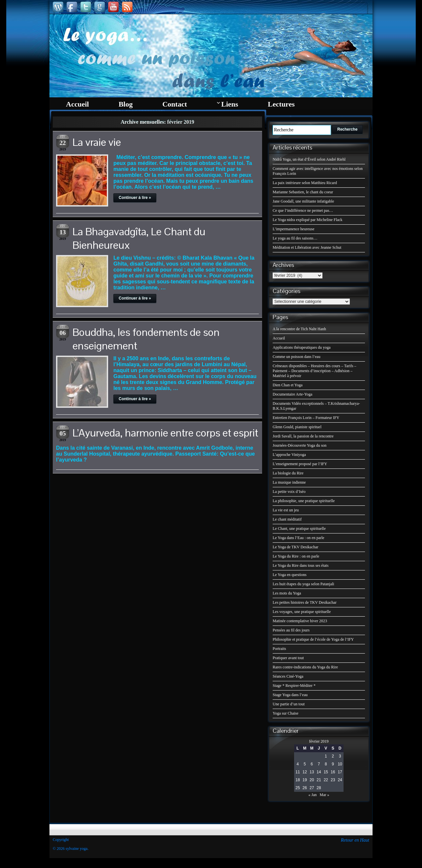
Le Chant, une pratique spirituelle (299, 529)
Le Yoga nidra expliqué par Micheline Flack (308, 220)
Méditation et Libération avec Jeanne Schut (307, 247)
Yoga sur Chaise (286, 713)
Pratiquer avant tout (288, 658)
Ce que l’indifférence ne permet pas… (303, 210)
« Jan (313, 795)
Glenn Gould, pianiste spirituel (297, 427)
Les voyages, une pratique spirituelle (302, 612)
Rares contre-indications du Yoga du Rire (305, 667)
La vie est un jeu (286, 510)
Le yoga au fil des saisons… (295, 238)
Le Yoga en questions (290, 575)
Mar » (325, 795)
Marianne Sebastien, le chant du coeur (303, 192)
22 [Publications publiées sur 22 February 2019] (326, 780)
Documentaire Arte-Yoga (292, 394)
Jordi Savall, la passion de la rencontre (303, 436)
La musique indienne (289, 482)
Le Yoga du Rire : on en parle (296, 556)
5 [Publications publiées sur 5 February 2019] (305, 764)
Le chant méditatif (287, 519)
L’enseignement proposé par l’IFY (300, 464)
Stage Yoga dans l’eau (290, 695)
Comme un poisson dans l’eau (297, 357)
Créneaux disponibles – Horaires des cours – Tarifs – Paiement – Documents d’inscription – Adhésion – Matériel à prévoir (315, 371)
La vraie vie (97, 142)
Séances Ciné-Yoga (288, 676)
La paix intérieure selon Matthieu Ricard (305, 183)
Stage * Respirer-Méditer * (294, 686)
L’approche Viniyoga (289, 455)
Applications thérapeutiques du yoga (302, 347)
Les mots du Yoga (287, 593)
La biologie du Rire (288, 473)
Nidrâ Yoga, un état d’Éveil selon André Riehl (309, 159)
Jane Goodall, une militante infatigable (303, 201)
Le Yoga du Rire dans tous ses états (301, 565)
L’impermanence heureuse (294, 229)
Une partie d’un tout (289, 704)
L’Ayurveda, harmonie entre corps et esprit (165, 433)
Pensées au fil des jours (291, 630)
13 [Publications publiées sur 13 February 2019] (312, 772)
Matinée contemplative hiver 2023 (300, 621)
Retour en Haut (355, 840)
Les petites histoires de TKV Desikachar (305, 602)
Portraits (279, 649)
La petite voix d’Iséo (289, 492)
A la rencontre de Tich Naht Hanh (299, 329)
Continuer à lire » (135, 198)
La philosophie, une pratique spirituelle (304, 501)
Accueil (279, 338)
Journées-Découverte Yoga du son (300, 445)
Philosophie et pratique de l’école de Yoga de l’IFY (313, 639)
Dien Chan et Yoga (288, 385)
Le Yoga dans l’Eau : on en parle (299, 538)
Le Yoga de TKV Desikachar (296, 547)
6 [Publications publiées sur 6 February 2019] (312, 764)
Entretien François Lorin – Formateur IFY (306, 418)
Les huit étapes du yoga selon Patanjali (303, 584)
